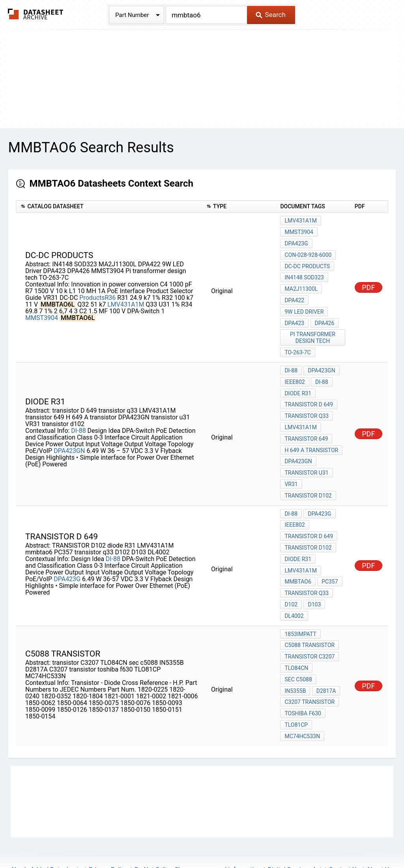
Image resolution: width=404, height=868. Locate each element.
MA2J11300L (301, 284)
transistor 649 (306, 426)
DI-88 (78, 418)
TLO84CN (296, 642)
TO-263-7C (297, 344)
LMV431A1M (126, 300)
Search (270, 15)
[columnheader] (109, 207)
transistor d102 (308, 479)
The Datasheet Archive (36, 14)
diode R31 (298, 383)
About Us (379, 839)
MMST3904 (42, 313)
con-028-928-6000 (308, 253)
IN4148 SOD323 (304, 274)
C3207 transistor (310, 673)
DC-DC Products (307, 263)
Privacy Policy (108, 839)
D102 (291, 582)
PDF (368, 283)
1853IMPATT (300, 610)
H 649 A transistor (311, 436)
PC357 (329, 560)
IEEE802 (295, 372)
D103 (314, 582)
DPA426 (324, 316)
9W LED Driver (304, 306)
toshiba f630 (303, 684)
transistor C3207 (310, 631)
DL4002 (294, 592)
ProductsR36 (97, 293)
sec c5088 (298, 652)
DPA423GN (69, 438)
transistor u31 (306, 458)
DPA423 (294, 316)
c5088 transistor (310, 620)
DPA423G (296, 242)
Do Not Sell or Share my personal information (198, 839)
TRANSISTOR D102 (308, 528)
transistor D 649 (309, 394)
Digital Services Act (295, 839)
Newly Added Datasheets (47, 839)
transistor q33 (307, 404)
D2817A (325, 663)
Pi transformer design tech (313, 330)
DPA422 (294, 295)
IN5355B (295, 663)
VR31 (291, 468)
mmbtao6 (298, 560)
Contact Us (344, 839)
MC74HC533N (302, 705)
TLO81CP (296, 695)
